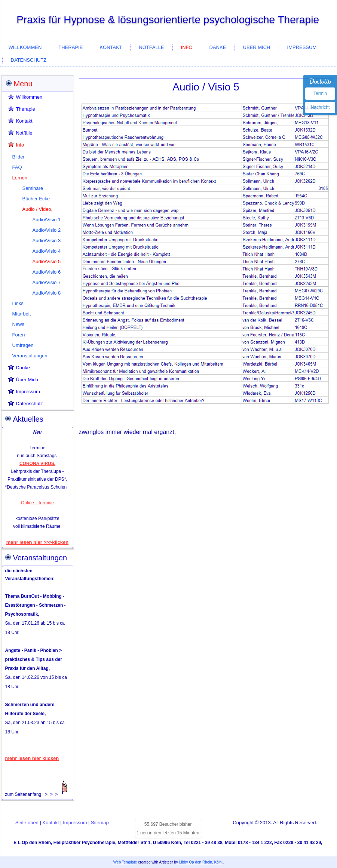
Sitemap (100, 823)
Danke (218, 47)
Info (187, 47)
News (19, 324)
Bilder (19, 157)
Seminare (33, 188)
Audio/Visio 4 (47, 251)
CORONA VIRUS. (37, 464)
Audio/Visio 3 (47, 241)
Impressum (302, 47)
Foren (19, 335)
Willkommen (25, 47)
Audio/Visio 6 (47, 272)
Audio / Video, (38, 209)
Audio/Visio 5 (47, 261)
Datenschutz (29, 60)
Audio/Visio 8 (47, 293)
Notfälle (151, 47)
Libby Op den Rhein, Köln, (201, 862)
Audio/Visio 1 (47, 220)
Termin (320, 93)
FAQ (17, 167)
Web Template (125, 862)
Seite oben (27, 823)
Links (18, 303)
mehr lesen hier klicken (32, 758)
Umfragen (23, 345)
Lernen (20, 178)
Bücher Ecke (36, 199)
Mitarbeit (22, 314)
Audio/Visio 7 (47, 282)
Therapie (71, 47)
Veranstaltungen (30, 356)
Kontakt (111, 47)
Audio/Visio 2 (47, 230)
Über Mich (257, 47)
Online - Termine (37, 503)
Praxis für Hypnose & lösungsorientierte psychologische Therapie (168, 20)
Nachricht (320, 107)
